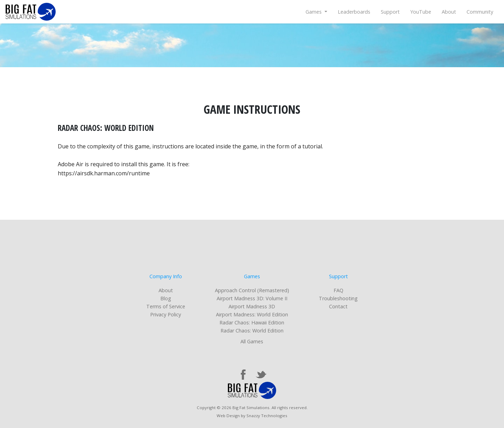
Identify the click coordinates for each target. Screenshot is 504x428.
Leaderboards (354, 12)
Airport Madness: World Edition (252, 314)
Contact (338, 306)
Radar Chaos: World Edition (252, 331)
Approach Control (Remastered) (252, 290)
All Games (252, 341)
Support (390, 12)
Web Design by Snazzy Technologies (252, 416)
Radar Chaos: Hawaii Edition (252, 322)
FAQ (338, 290)
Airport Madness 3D (252, 306)
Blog (166, 298)
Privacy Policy (166, 314)
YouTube (421, 12)
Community (480, 12)
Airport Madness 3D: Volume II (252, 298)
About (449, 12)
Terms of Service (166, 306)
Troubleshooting (338, 298)
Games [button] (314, 12)
